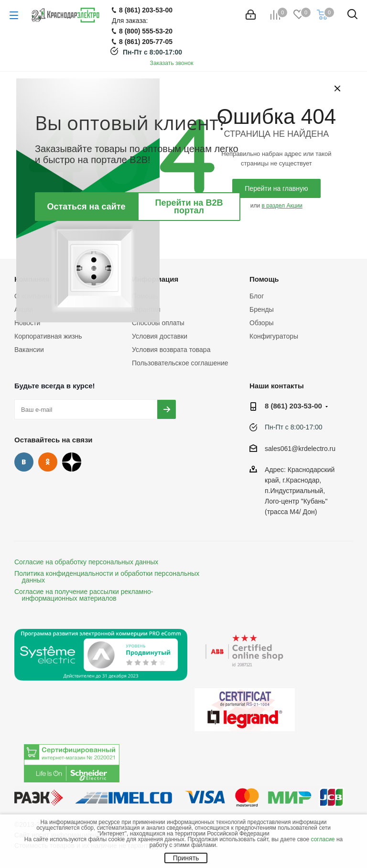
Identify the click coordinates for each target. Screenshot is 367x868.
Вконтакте (24, 462)
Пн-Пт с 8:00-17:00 (152, 52)
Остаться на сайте (86, 207)
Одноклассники (48, 462)
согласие (323, 839)
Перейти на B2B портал (189, 207)
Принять (186, 858)
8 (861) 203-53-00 (293, 406)
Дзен (72, 462)
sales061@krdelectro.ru (300, 449)
